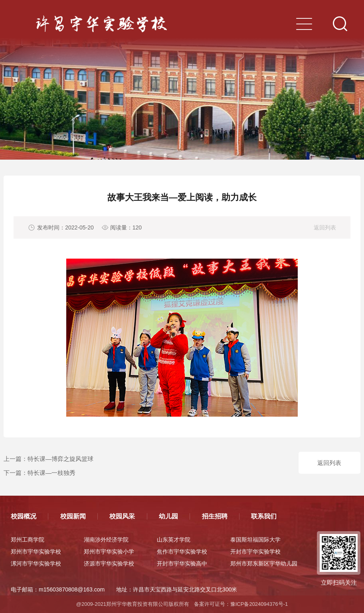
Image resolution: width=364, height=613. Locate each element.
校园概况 (24, 516)
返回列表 (325, 227)
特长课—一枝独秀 (51, 473)
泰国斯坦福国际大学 (255, 540)
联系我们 (264, 516)
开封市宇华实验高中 (182, 564)
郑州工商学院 (28, 540)
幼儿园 (168, 516)
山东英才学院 (174, 540)
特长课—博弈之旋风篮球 (60, 459)
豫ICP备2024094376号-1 (259, 604)
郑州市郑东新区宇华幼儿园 (264, 564)
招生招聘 (215, 516)
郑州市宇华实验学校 (36, 552)
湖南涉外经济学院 (106, 540)
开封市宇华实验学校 (255, 552)
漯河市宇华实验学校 (36, 564)
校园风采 (122, 516)
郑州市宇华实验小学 (109, 552)
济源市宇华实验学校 (109, 564)
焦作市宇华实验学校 (182, 552)
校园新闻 (73, 516)
